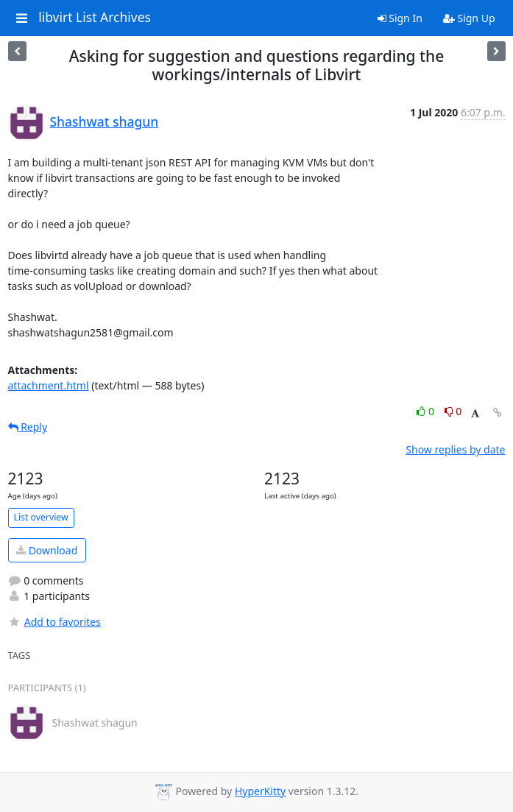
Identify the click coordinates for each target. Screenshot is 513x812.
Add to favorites (54, 622)
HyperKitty (260, 791)
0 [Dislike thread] (453, 411)
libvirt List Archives (95, 18)
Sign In (400, 18)
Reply (28, 427)
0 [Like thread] (427, 411)
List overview (41, 517)
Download (47, 550)
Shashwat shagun (105, 121)
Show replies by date (455, 449)
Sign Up (469, 18)
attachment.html (49, 385)
